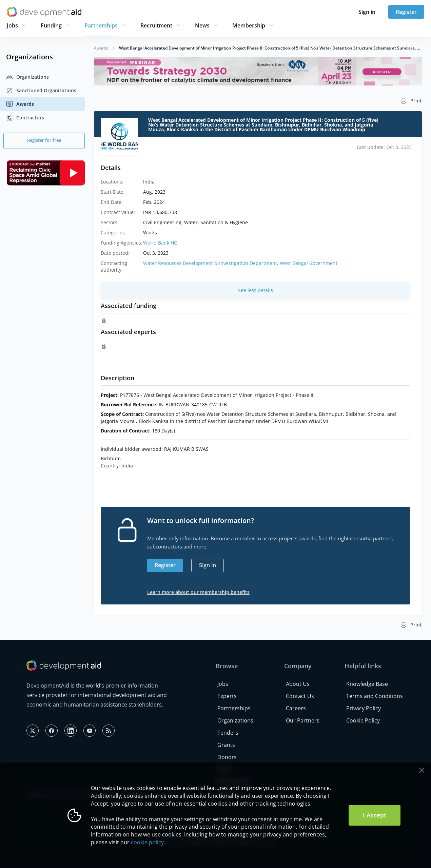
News (202, 25)
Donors (227, 757)
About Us (298, 684)
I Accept (375, 815)
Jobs (12, 25)
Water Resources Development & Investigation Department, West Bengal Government (240, 263)
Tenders (228, 733)
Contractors (25, 118)
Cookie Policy (363, 720)
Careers (296, 708)
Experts (227, 696)
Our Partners (303, 720)
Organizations (27, 77)
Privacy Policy (364, 708)
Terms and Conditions (375, 696)
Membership (249, 25)
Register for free (44, 140)
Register (406, 12)
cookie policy (147, 842)
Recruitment (156, 25)
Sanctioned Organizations (41, 91)
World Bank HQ (160, 243)
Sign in (367, 12)
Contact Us (300, 696)
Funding (51, 25)
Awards (20, 104)
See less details (256, 290)
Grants (226, 745)
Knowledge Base (367, 684)
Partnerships (101, 25)
